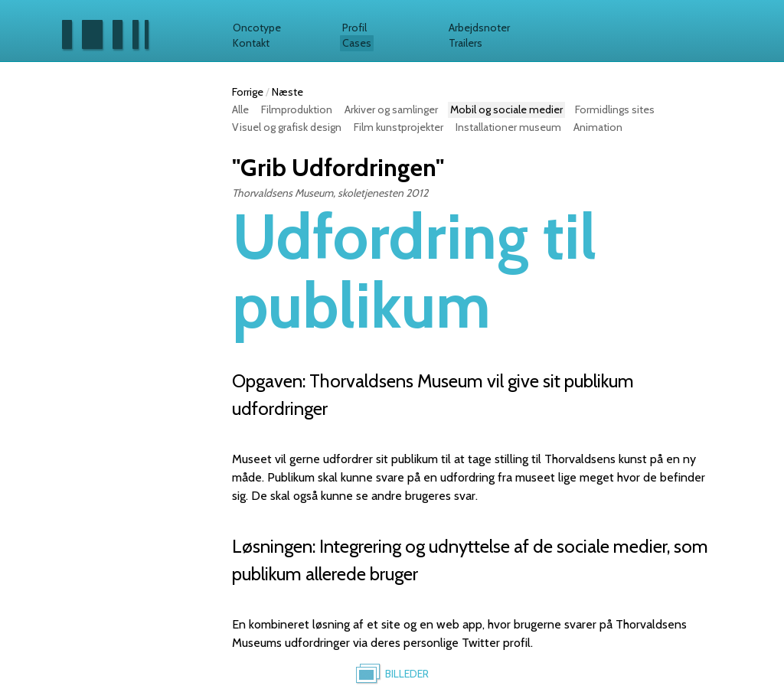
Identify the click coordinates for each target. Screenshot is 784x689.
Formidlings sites (615, 109)
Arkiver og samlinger (391, 109)
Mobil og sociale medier (506, 109)
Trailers (465, 43)
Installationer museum (508, 127)
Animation (598, 127)
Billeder (407, 674)
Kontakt (251, 43)
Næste (287, 92)
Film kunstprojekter (399, 127)
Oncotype (257, 28)
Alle (240, 109)
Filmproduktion (297, 109)
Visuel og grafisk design (287, 127)
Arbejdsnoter (479, 28)
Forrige (248, 92)
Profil (354, 28)
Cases (357, 43)
